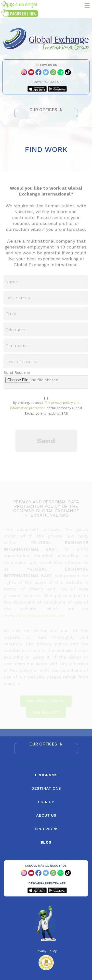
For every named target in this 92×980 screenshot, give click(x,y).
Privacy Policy (46, 951)
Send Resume (17, 375)
